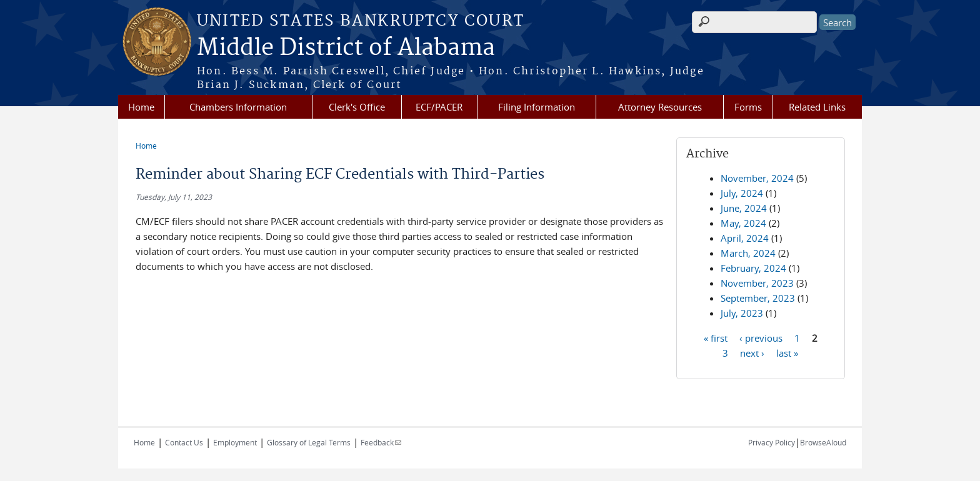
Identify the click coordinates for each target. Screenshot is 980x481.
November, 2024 (757, 178)
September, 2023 (758, 298)
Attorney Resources (660, 107)
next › (752, 352)
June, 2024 (744, 208)
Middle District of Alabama (346, 48)
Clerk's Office (357, 107)
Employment (235, 442)
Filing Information (537, 107)
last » (787, 352)
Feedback (381, 442)
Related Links (817, 107)
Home (141, 107)
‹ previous (761, 337)
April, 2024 (745, 238)
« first (716, 337)
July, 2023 (742, 313)
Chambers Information (238, 107)
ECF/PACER (439, 107)
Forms (748, 107)
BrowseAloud (823, 442)
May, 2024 (743, 223)
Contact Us (184, 442)
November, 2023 (757, 283)
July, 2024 (742, 193)
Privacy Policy (772, 442)
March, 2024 (748, 253)
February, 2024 (753, 268)
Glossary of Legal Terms (309, 442)
